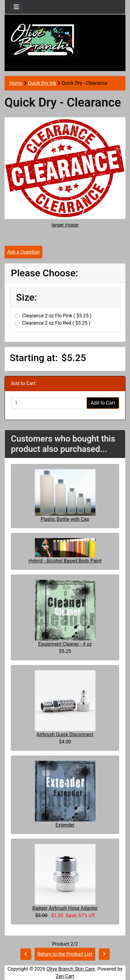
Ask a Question (23, 252)
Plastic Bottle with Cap (65, 519)
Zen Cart (65, 976)
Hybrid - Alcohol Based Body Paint (65, 561)
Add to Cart (103, 403)
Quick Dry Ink (42, 83)
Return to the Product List (65, 954)
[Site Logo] (65, 40)
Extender (65, 825)
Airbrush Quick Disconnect (65, 734)
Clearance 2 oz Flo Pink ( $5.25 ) (57, 316)
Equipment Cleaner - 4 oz (65, 644)
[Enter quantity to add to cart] (49, 403)
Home (16, 83)
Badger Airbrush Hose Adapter (65, 908)
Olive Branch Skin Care (71, 969)
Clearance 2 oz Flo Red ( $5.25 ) (56, 323)
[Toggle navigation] (16, 7)
